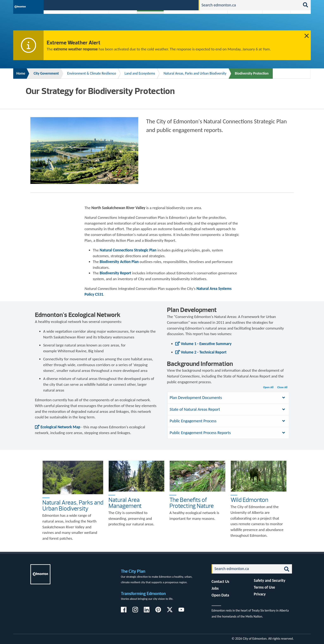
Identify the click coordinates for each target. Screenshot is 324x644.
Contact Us (220, 582)
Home (21, 73)
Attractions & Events (93, 23)
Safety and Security (270, 580)
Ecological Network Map (60, 427)
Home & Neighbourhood (242, 23)
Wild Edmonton (249, 500)
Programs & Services (274, 23)
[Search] (250, 5)
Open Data (220, 595)
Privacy (260, 594)
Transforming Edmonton (143, 593)
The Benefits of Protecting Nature (192, 503)
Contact (188, 5)
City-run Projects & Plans (180, 23)
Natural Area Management (125, 503)
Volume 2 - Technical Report (204, 352)
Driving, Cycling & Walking (211, 23)
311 (163, 5)
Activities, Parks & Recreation (60, 23)
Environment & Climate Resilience (92, 73)
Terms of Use (264, 587)
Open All (268, 387)
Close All (282, 387)
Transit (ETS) (299, 23)
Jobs (174, 5)
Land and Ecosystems (140, 73)
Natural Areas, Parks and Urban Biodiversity (195, 73)
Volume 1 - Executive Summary (206, 344)
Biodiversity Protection (252, 73)
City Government (149, 23)
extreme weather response (76, 49)
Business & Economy (120, 23)
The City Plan (133, 571)
